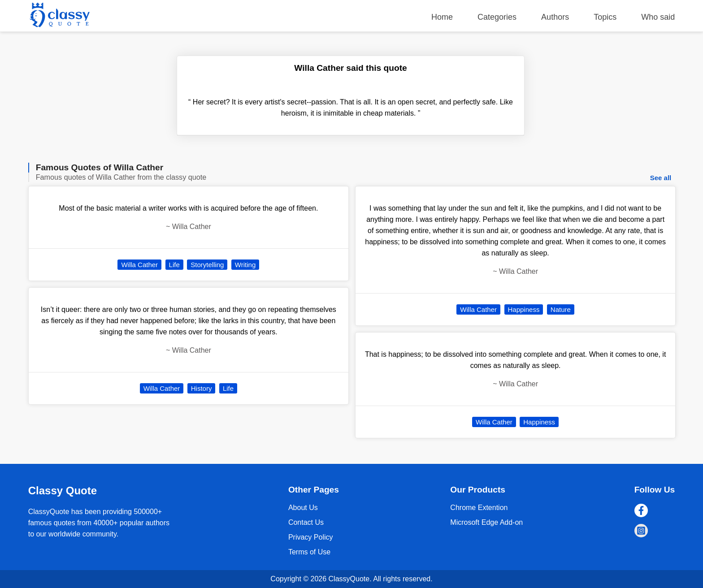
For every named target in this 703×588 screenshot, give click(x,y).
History (202, 388)
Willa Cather (139, 265)
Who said (658, 17)
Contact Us (306, 522)
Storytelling (207, 265)
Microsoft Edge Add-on (486, 522)
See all (661, 178)
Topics (605, 17)
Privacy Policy (311, 537)
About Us (303, 508)
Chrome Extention (479, 508)
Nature (561, 309)
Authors (555, 17)
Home (442, 17)
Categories (497, 17)
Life (174, 265)
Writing (245, 265)
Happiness (524, 309)
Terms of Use (309, 552)
